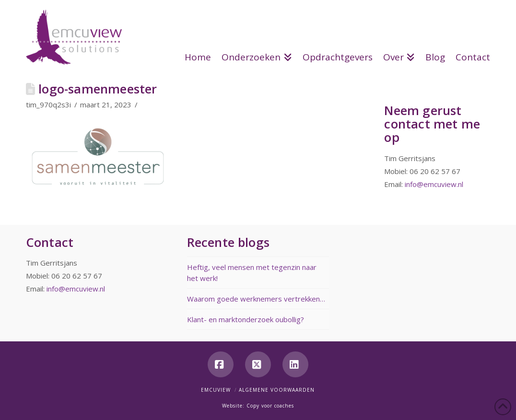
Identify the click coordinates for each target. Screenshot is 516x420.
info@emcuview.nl (434, 184)
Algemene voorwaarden (277, 390)
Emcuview (216, 390)
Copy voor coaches (270, 406)
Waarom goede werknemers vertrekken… (256, 299)
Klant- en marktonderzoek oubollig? (246, 319)
